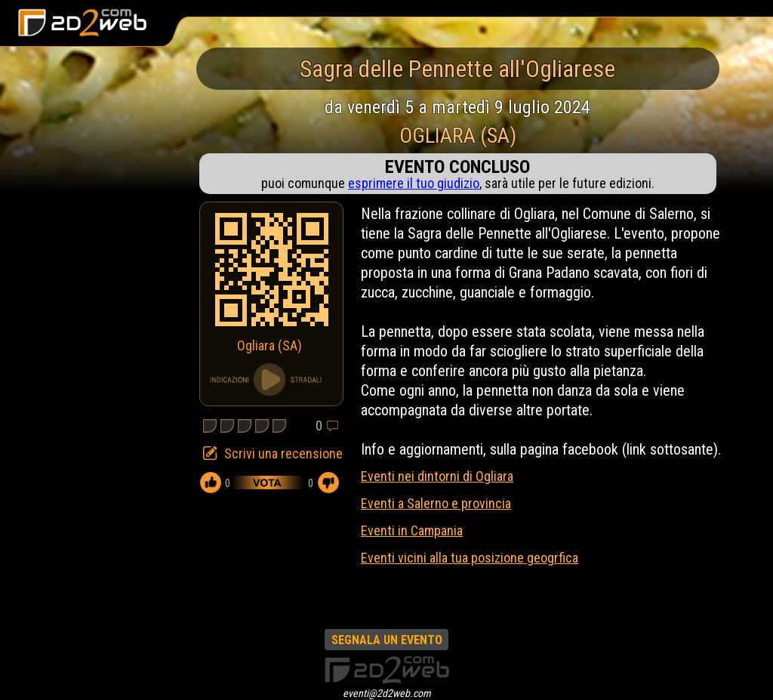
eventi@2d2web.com (387, 693)
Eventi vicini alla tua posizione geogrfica (470, 558)
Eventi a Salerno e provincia (436, 503)
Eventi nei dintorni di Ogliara (437, 476)
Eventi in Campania (412, 530)
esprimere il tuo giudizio (414, 183)
